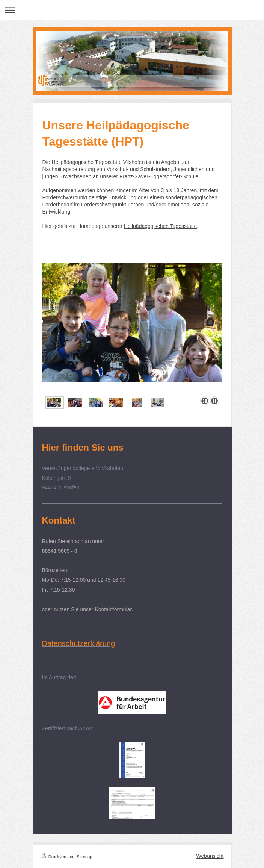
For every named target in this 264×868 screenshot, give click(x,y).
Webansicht (210, 856)
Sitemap (84, 857)
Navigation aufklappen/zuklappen (132, 10)
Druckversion (57, 857)
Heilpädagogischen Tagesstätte (160, 226)
